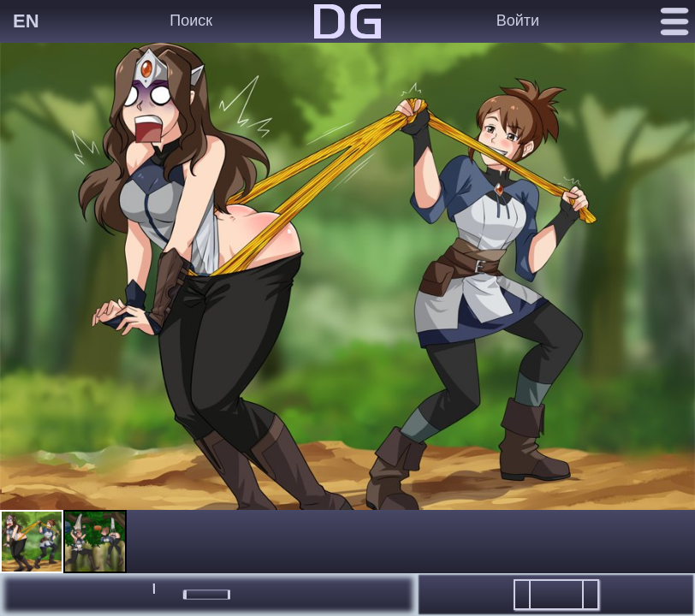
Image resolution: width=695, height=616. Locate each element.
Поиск (191, 21)
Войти (518, 21)
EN (26, 21)
